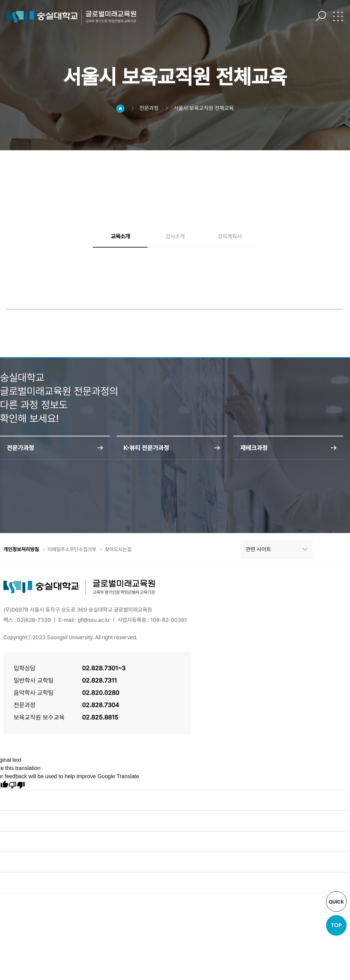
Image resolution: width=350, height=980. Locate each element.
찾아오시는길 (126, 550)
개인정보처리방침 (23, 550)
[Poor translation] (17, 786)
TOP (336, 925)
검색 (321, 16)
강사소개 (175, 237)
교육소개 (120, 237)
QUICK (336, 902)
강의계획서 (230, 237)
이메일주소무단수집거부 (77, 550)
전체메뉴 (338, 16)
